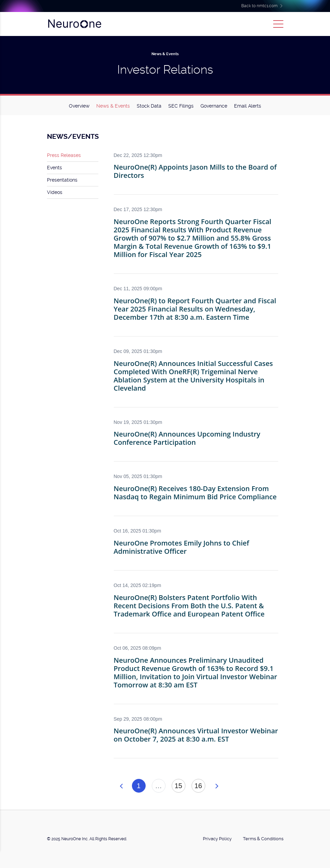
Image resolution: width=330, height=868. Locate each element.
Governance (214, 106)
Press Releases (64, 155)
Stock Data (149, 106)
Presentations (62, 180)
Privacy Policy (217, 839)
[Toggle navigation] (278, 24)
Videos (55, 192)
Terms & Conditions (263, 839)
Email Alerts (248, 106)
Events (54, 168)
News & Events (113, 106)
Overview (79, 106)
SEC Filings (181, 106)
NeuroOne (74, 24)
